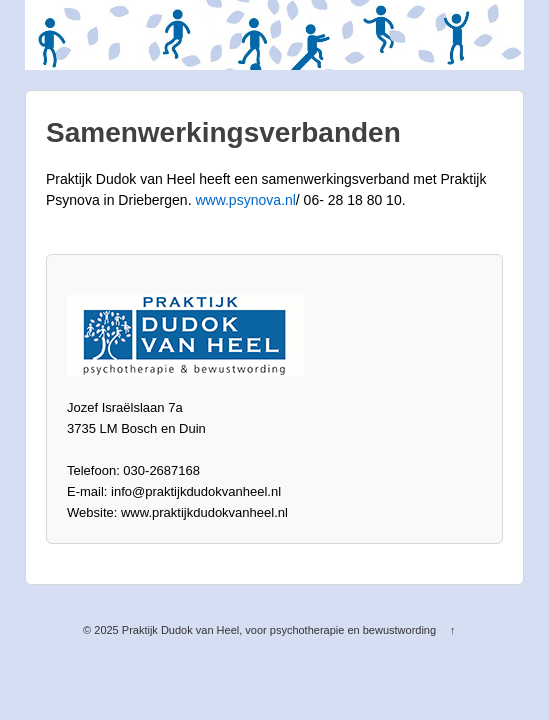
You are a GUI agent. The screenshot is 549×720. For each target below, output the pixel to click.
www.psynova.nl (245, 200)
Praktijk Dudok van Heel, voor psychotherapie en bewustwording (279, 630)
